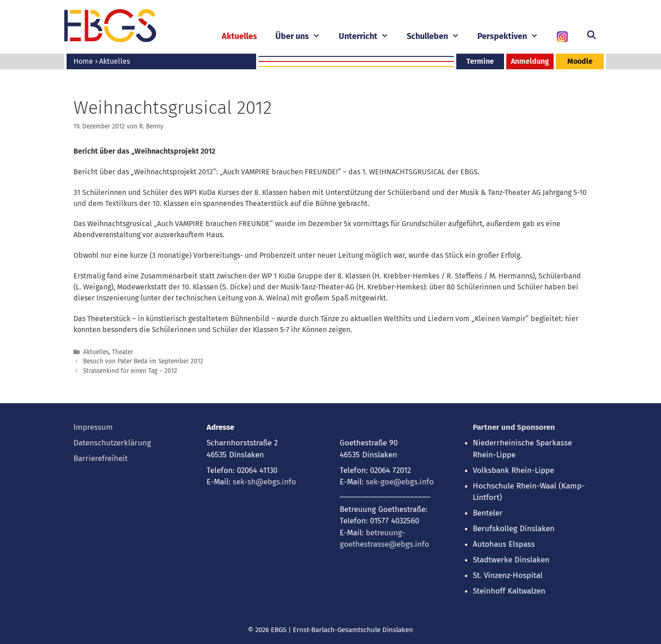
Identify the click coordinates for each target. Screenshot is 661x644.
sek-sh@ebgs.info (264, 482)
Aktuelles (239, 36)
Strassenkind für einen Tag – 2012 (130, 371)
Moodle (580, 61)
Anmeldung (530, 61)
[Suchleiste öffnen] (591, 35)
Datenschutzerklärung (112, 443)
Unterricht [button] (368, 36)
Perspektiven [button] (512, 36)
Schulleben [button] (437, 36)
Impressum (93, 427)
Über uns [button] (302, 36)
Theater (123, 352)
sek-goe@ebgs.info (400, 482)
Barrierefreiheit (101, 458)
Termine (480, 61)
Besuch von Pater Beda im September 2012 (143, 361)
